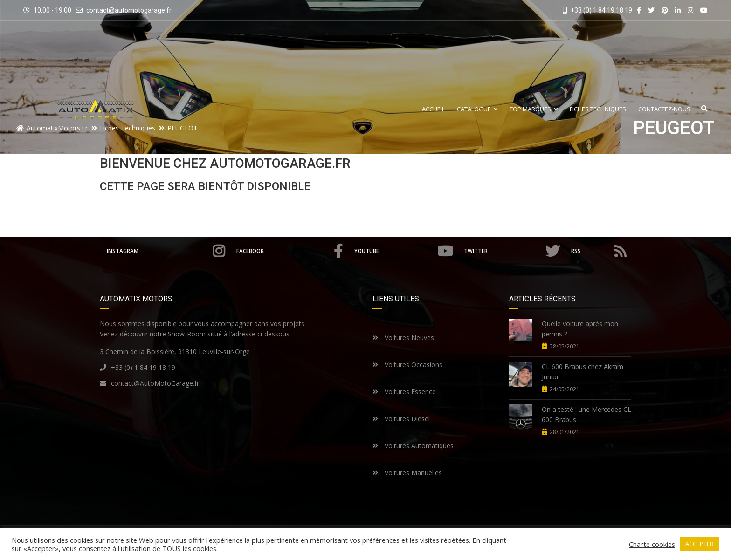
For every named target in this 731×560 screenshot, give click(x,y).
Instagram (166, 251)
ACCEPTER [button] (700, 544)
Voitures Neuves (403, 338)
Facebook (290, 251)
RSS (599, 251)
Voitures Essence (404, 392)
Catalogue (477, 109)
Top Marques (534, 109)
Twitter (512, 251)
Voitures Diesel (401, 419)
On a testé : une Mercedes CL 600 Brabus (586, 414)
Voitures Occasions (407, 365)
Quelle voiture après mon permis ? (580, 329)
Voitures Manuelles (407, 473)
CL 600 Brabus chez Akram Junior (583, 372)
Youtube (404, 251)
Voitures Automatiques (413, 446)
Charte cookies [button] (652, 544)
